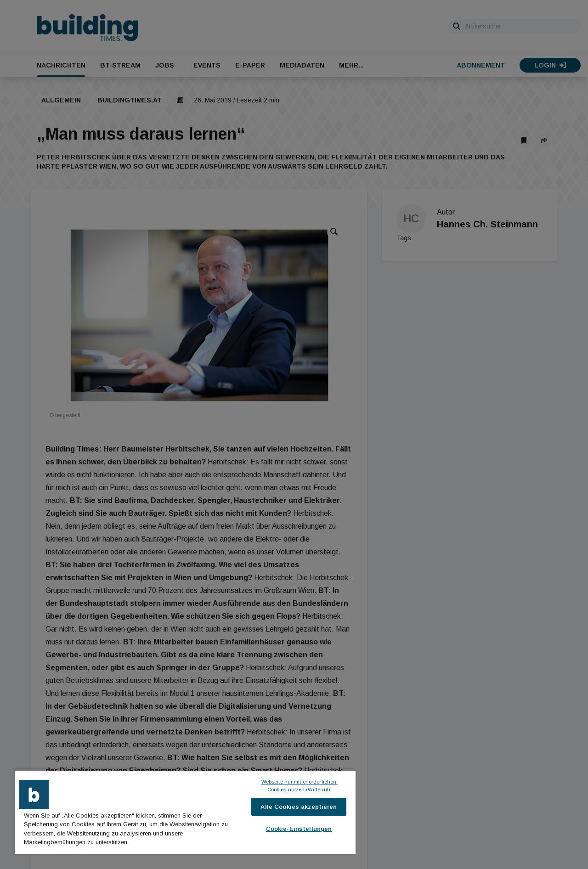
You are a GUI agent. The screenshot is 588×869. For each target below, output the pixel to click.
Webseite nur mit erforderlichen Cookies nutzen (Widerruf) (300, 786)
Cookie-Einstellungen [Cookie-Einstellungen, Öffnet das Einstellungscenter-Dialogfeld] (299, 829)
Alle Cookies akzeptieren (299, 807)
